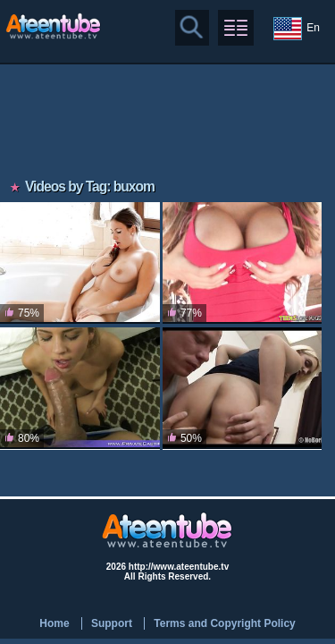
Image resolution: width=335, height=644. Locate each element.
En (297, 29)
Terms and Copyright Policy (224, 623)
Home (54, 623)
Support (112, 623)
